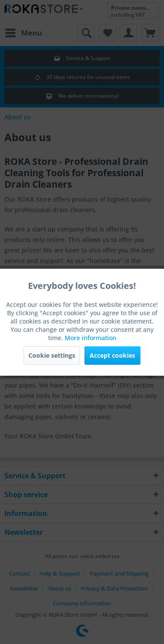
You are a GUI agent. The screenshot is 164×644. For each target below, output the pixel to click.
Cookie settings (52, 355)
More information (91, 338)
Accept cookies (112, 355)
